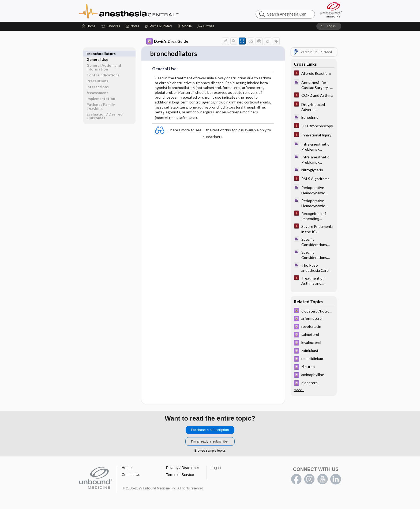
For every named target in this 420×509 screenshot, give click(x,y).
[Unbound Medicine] (331, 10)
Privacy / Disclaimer (183, 468)
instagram (309, 480)
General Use (97, 53)
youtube (322, 480)
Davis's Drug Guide (167, 41)
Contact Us (131, 475)
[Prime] (158, 26)
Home (127, 468)
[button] (207, 26)
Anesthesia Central (146, 11)
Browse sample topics (210, 451)
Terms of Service (180, 475)
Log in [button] (216, 468)
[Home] (89, 26)
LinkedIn (336, 480)
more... (299, 390)
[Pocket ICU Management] (314, 74)
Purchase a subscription (210, 430)
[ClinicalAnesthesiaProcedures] (314, 85)
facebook (296, 480)
